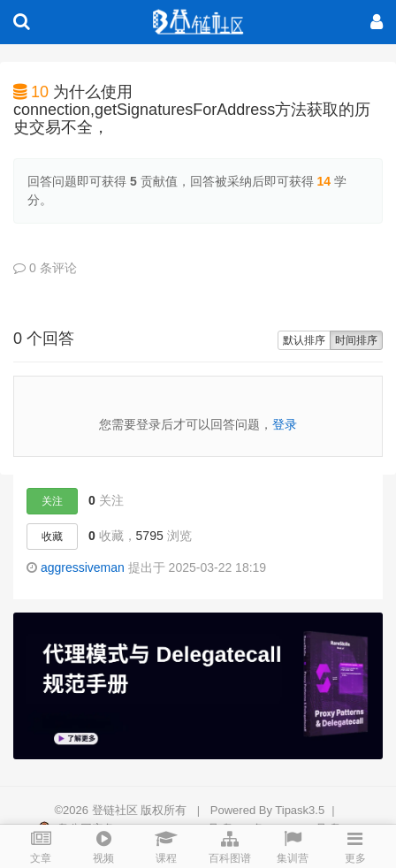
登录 (285, 424)
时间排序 (356, 340)
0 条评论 (45, 268)
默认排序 (304, 340)
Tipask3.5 (300, 810)
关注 (52, 501)
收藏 (52, 537)
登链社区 (117, 810)
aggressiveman (83, 567)
